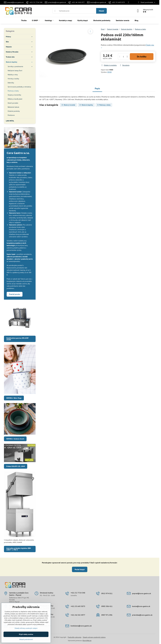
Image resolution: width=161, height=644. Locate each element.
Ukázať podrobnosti (26, 639)
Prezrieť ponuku (15, 294)
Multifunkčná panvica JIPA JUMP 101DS (17, 339)
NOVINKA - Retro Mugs (14, 398)
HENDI (109, 72)
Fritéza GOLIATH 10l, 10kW (16, 466)
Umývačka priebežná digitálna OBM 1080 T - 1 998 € (19, 549)
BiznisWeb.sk (87, 641)
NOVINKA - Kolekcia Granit (15, 439)
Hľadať (101, 11)
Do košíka (142, 57)
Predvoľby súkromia (75, 637)
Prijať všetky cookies (26, 634)
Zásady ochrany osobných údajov (94, 637)
